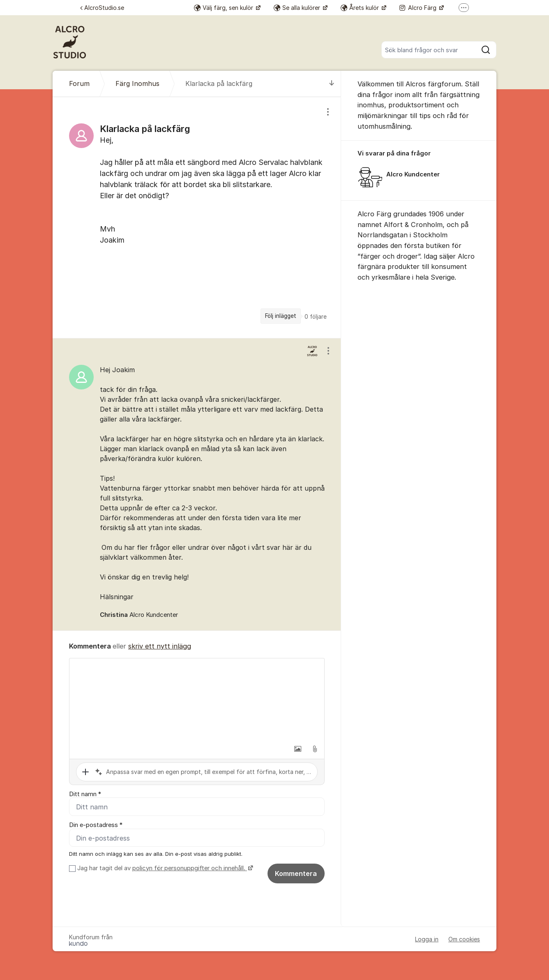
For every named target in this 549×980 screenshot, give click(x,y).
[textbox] (197, 700)
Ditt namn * (85, 794)
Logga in (427, 939)
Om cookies (464, 939)
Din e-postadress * (96, 825)
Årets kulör (361, 8)
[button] (298, 749)
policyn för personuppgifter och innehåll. (190, 868)
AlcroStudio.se (102, 8)
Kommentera (296, 873)
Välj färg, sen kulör (224, 8)
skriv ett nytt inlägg (160, 646)
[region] (197, 217)
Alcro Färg (419, 8)
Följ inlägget (281, 316)
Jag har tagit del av (164, 868)
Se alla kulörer (298, 8)
